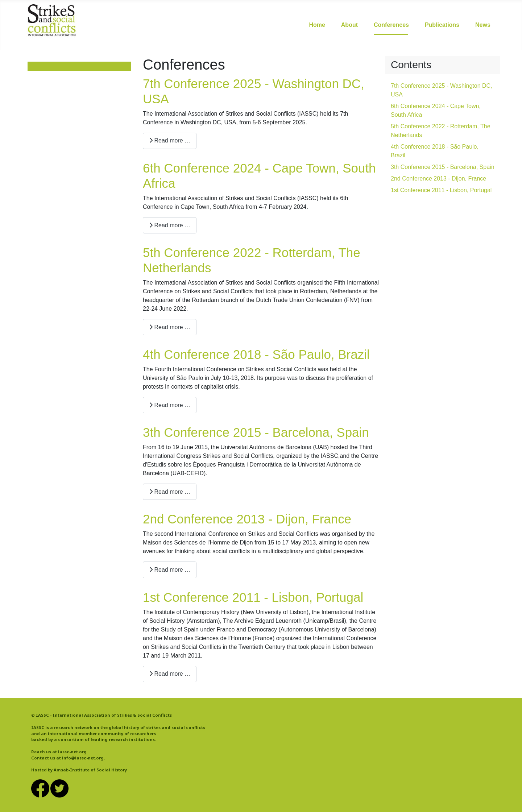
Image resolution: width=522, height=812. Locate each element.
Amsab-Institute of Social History (90, 770)
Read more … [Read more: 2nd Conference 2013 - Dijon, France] (170, 570)
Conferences (391, 25)
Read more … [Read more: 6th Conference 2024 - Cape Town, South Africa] (170, 225)
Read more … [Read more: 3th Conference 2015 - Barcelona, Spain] (170, 492)
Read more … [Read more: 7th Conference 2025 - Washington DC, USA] (170, 140)
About (349, 25)
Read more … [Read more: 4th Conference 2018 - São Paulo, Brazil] (170, 405)
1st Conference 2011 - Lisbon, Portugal (253, 597)
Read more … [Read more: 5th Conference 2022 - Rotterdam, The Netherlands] (170, 327)
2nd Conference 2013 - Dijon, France (247, 519)
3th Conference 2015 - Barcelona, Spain (256, 432)
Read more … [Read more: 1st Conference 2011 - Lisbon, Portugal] (170, 674)
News (483, 25)
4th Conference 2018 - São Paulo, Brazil (256, 354)
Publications (442, 25)
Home (317, 25)
